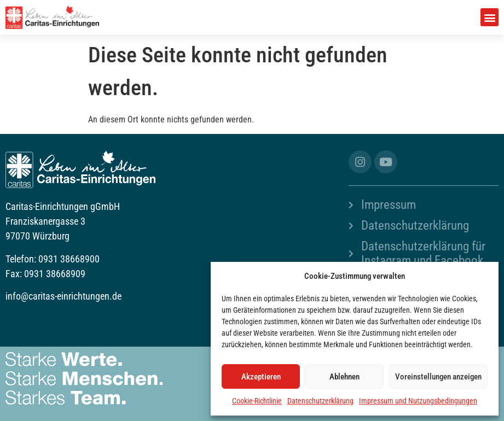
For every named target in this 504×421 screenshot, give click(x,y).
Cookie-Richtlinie (257, 401)
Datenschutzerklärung (320, 401)
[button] (489, 17)
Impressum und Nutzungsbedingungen (418, 401)
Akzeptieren (261, 377)
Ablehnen (344, 377)
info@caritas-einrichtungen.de (63, 296)
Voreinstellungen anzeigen (438, 377)
